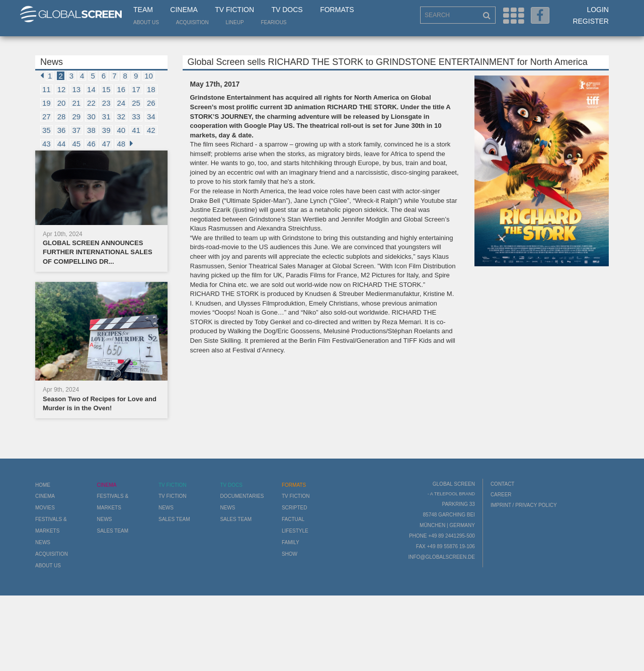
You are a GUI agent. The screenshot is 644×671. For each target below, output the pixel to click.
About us (146, 22)
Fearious (273, 22)
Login (598, 10)
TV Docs (287, 10)
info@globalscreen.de (441, 557)
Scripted (295, 508)
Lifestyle (295, 531)
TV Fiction (234, 10)
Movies (45, 508)
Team (143, 10)
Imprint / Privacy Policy (524, 505)
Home (43, 485)
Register (591, 21)
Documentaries (242, 496)
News (43, 542)
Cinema (184, 10)
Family (291, 542)
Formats (337, 10)
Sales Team (112, 531)
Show (290, 554)
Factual (293, 519)
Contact (503, 484)
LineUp (235, 22)
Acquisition (192, 22)
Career (501, 495)
